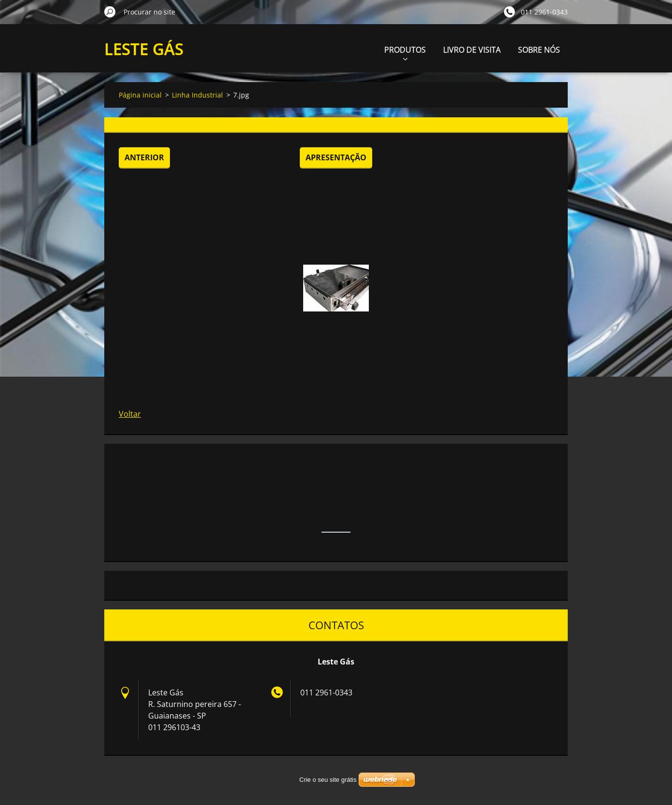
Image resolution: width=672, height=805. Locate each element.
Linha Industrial (197, 95)
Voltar (130, 414)
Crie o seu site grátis (328, 780)
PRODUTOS (405, 52)
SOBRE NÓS (539, 50)
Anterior (144, 157)
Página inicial (140, 95)
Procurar (110, 12)
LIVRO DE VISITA (472, 50)
